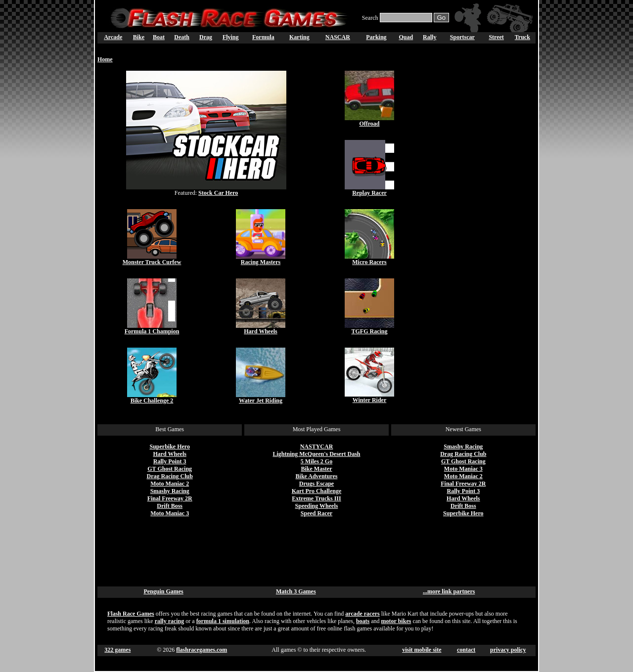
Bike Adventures (317, 476)
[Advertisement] (481, 219)
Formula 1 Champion (152, 331)
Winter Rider (370, 400)
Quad (406, 37)
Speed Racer (316, 513)
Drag (206, 37)
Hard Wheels (260, 331)
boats (363, 621)
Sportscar (462, 37)
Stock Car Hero (218, 193)
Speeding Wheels (317, 506)
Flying (231, 37)
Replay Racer (369, 193)
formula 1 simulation (223, 621)
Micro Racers (369, 262)
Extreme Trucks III (316, 498)
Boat (159, 37)
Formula (263, 37)
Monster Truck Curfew (152, 262)
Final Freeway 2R (170, 498)
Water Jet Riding (261, 401)
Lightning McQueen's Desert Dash (317, 454)
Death (182, 37)
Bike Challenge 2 (152, 401)
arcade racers (362, 614)
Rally (430, 37)
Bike (139, 37)
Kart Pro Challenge (316, 491)
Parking (376, 37)
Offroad (369, 124)
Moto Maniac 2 (170, 484)
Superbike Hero (169, 447)
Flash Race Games (131, 614)
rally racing (170, 621)
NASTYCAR (317, 447)
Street (496, 37)
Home (105, 59)
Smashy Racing (170, 491)
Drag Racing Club (170, 476)
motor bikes (396, 621)
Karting (299, 37)
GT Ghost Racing (170, 469)
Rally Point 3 (170, 461)
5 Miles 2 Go (316, 461)
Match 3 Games (296, 591)
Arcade (113, 37)
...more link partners (449, 591)
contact (466, 650)
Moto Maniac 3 (170, 513)
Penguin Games (163, 591)
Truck (522, 37)
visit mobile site (422, 650)
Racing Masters (261, 262)
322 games (117, 650)
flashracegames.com (202, 650)
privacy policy (508, 650)
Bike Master (317, 469)
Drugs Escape (316, 484)
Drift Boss (170, 506)
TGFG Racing (369, 331)
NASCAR (338, 37)
